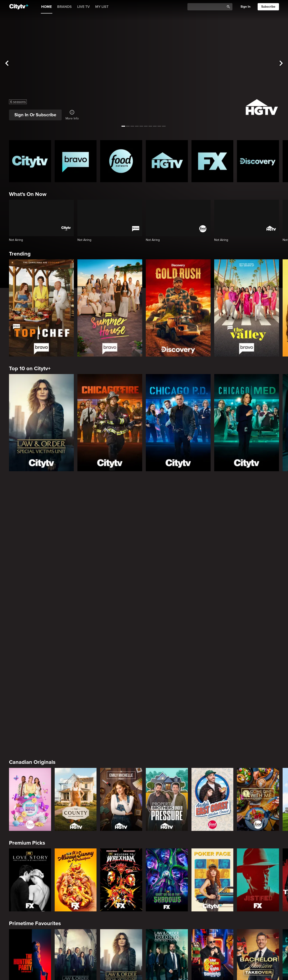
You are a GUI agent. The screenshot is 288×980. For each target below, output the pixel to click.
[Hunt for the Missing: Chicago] (213, 852)
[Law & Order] (76, 691)
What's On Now (28, 194)
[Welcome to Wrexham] (121, 610)
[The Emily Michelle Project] (121, 529)
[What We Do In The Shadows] (167, 610)
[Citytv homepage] (30, 161)
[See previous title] (7, 63)
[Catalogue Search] (208, 7)
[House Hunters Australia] (167, 933)
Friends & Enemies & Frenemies (47, 734)
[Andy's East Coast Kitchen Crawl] (213, 529)
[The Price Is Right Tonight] (213, 691)
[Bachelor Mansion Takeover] (258, 691)
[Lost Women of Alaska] (258, 852)
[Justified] (258, 610)
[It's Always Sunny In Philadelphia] (76, 610)
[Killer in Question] (121, 852)
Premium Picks (27, 573)
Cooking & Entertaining (37, 976)
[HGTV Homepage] (167, 161)
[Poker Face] (213, 610)
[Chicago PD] (178, 423)
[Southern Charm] (213, 771)
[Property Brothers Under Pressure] (167, 529)
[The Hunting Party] (30, 691)
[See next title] (281, 63)
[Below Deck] (121, 771)
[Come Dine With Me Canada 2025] (258, 529)
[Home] (19, 7)
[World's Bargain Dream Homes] (30, 933)
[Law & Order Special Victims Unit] (41, 423)
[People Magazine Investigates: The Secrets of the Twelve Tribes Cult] (167, 852)
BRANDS (64, 7)
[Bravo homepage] (76, 161)
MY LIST (102, 7)
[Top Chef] (41, 308)
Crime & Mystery (29, 815)
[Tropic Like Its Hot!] (76, 933)
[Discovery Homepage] (258, 161)
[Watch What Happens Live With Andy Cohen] (258, 771)
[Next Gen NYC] (167, 771)
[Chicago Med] (247, 423)
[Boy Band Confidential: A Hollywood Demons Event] (30, 852)
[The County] (76, 529)
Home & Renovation (33, 895)
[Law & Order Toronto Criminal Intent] (167, 691)
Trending (20, 254)
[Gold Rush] (178, 308)
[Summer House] (110, 308)
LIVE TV (83, 7)
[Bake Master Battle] (30, 529)
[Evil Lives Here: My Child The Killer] (76, 852)
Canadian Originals (32, 492)
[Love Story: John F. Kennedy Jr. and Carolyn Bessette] (30, 610)
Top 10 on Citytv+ (30, 369)
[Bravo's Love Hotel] (76, 771)
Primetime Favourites (35, 654)
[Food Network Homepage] (121, 161)
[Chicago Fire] (110, 423)
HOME (46, 7)
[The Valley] (247, 308)
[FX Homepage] (213, 161)
